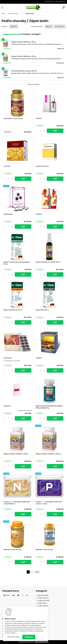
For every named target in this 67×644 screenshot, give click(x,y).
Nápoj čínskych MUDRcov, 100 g (16, 454)
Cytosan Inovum (42, 166)
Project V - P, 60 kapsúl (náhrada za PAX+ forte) (49, 503)
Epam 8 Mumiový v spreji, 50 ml (48, 262)
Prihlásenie (50, 1)
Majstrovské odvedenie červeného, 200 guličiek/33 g (49, 407)
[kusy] (41, 131)
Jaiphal (39, 358)
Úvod (3, 14)
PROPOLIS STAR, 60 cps (13, 550)
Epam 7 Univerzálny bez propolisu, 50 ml (17, 263)
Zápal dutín (30, 14)
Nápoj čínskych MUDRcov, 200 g (48, 454)
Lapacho (7, 406)
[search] (64, 7)
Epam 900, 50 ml (42, 310)
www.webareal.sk (42, 642)
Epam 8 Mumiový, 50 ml (13, 310)
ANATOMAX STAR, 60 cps (13, 119)
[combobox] (49, 26)
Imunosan (8, 358)
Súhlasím (29, 637)
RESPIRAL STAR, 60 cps (44, 550)
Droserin (39, 214)
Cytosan (7, 166)
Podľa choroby (13, 14)
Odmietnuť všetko (13, 637)
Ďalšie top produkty (33, 84)
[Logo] (34, 8)
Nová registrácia (61, 1)
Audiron (39, 118)
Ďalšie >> (37, 572)
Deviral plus (8, 214)
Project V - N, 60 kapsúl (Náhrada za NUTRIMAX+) (17, 503)
